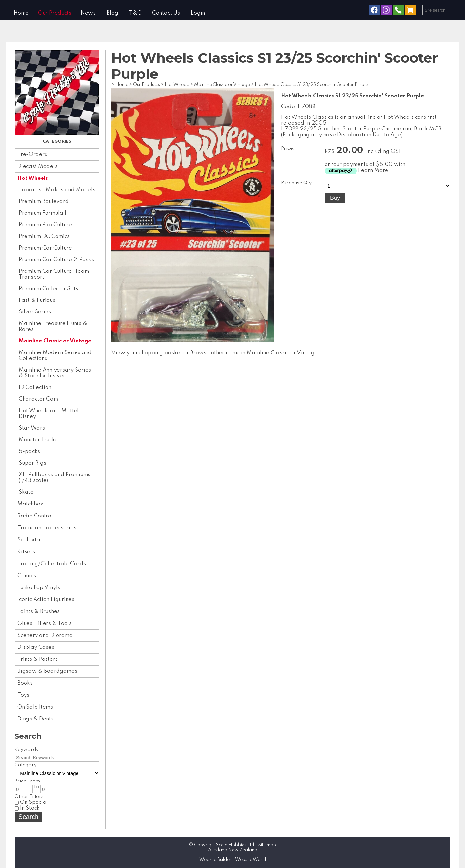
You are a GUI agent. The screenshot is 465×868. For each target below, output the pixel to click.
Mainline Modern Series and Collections (55, 356)
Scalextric (30, 540)
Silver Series (35, 312)
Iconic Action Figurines (46, 600)
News (88, 13)
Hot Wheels (33, 178)
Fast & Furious (37, 300)
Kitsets (26, 552)
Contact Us (166, 13)
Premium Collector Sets (48, 289)
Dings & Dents (36, 719)
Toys (23, 695)
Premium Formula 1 (42, 213)
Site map (267, 845)
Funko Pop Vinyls (39, 588)
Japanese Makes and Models (57, 190)
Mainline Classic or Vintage (55, 341)
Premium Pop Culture (45, 225)
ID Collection (35, 388)
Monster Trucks (38, 440)
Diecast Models (37, 166)
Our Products (55, 13)
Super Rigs (32, 463)
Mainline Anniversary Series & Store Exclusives (55, 373)
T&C (135, 13)
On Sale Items (35, 707)
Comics (27, 576)
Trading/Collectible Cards (52, 564)
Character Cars (39, 399)
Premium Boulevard (44, 202)
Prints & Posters (38, 659)
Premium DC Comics (44, 236)
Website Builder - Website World (233, 860)
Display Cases (36, 647)
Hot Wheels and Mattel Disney (49, 414)
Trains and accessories (47, 528)
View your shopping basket (147, 353)
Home (21, 13)
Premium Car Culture (45, 248)
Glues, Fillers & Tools (45, 623)
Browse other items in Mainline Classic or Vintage (254, 353)
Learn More (373, 171)
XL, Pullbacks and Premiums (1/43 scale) (55, 478)
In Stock (27, 808)
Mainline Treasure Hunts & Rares (53, 327)
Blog (112, 13)
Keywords (26, 750)
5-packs (29, 451)
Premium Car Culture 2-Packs (56, 260)
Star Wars (32, 428)
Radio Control (35, 516)
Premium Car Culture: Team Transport (54, 274)
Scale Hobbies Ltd (235, 845)
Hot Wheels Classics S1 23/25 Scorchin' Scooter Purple (311, 85)
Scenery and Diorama (45, 635)
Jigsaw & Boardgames (47, 671)
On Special (31, 802)
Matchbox (30, 504)
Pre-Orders (32, 154)
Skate (26, 492)
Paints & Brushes (39, 612)
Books (25, 683)
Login (198, 13)
